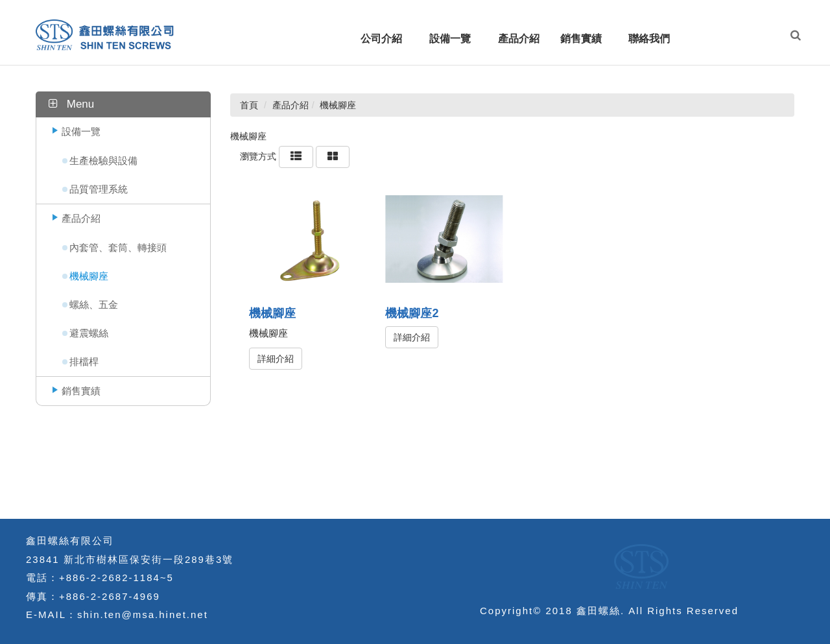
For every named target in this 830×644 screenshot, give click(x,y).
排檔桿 (84, 362)
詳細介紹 (276, 359)
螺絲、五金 (94, 304)
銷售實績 (81, 391)
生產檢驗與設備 (103, 161)
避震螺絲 (89, 333)
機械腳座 (89, 276)
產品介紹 (81, 218)
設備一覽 (81, 131)
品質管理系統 (99, 189)
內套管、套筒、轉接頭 (118, 247)
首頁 (249, 105)
